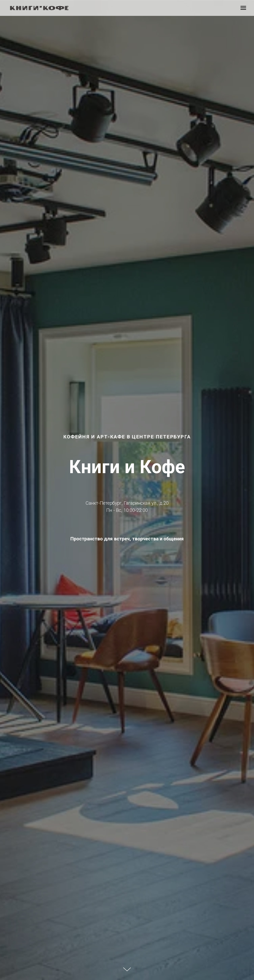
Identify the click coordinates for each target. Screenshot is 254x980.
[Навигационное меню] (243, 8)
